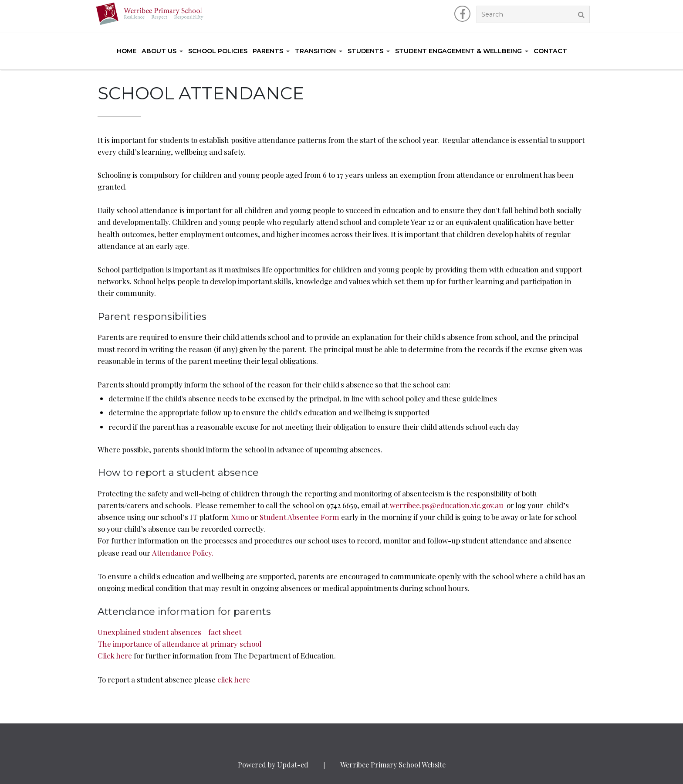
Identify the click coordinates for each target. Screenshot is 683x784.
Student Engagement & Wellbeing (458, 51)
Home (127, 51)
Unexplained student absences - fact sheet (169, 632)
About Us (159, 51)
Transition (315, 51)
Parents (268, 51)
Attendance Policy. (183, 553)
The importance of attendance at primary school (179, 644)
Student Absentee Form (299, 517)
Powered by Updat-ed (273, 765)
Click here (116, 655)
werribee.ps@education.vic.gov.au (446, 505)
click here (234, 679)
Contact (550, 51)
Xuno (240, 517)
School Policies (218, 51)
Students (365, 51)
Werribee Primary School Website (393, 765)
